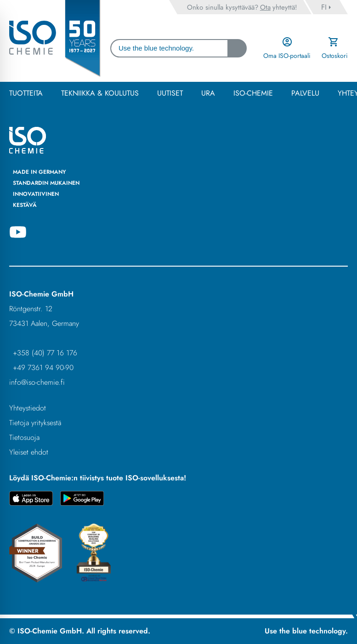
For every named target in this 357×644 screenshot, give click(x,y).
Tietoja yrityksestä (35, 423)
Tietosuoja (24, 437)
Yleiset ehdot (29, 452)
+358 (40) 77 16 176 (45, 353)
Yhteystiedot (28, 408)
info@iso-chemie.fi (37, 382)
